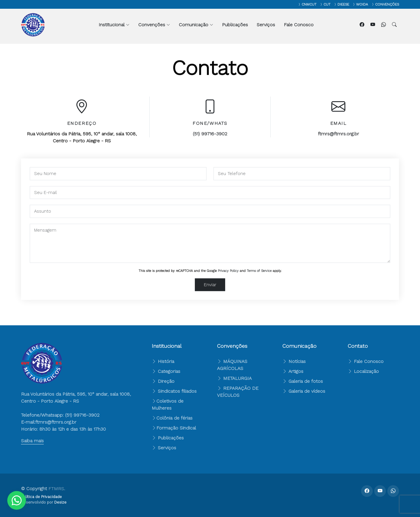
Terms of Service (259, 274)
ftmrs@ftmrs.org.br (338, 137)
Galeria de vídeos (304, 391)
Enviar (210, 288)
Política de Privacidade (41, 497)
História (163, 361)
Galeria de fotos (303, 381)
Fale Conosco (299, 25)
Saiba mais (32, 441)
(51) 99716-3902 (210, 137)
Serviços (266, 25)
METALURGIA (237, 378)
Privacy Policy (228, 274)
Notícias (294, 361)
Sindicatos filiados (174, 391)
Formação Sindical (176, 428)
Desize (60, 502)
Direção (163, 381)
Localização (363, 371)
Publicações (235, 25)
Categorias (166, 371)
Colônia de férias (174, 418)
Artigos (293, 371)
